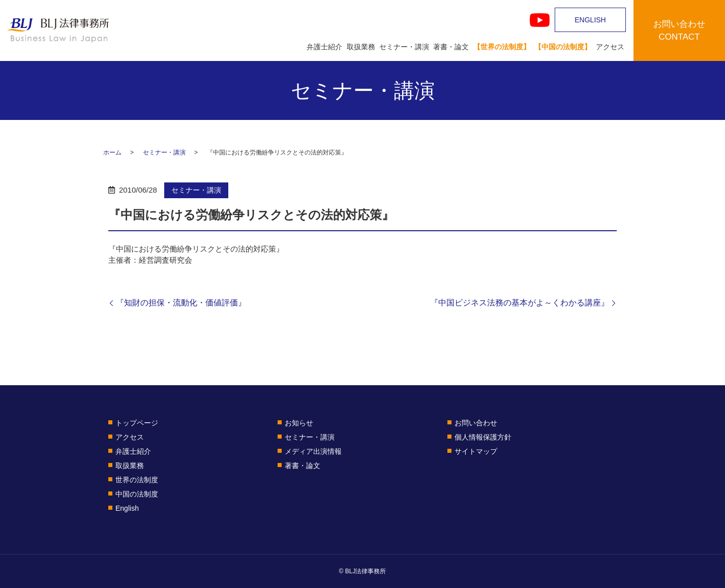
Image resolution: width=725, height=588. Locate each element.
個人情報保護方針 (483, 437)
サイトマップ (476, 451)
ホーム (112, 152)
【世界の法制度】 (502, 47)
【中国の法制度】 (563, 47)
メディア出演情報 (313, 451)
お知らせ (299, 423)
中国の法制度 (137, 494)
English (127, 508)
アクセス (610, 47)
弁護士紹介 (324, 47)
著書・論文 (451, 47)
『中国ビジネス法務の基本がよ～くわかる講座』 (520, 303)
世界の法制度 (137, 480)
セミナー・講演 (404, 47)
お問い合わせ (476, 423)
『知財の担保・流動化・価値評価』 (181, 303)
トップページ (137, 423)
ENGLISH (590, 20)
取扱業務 (361, 47)
